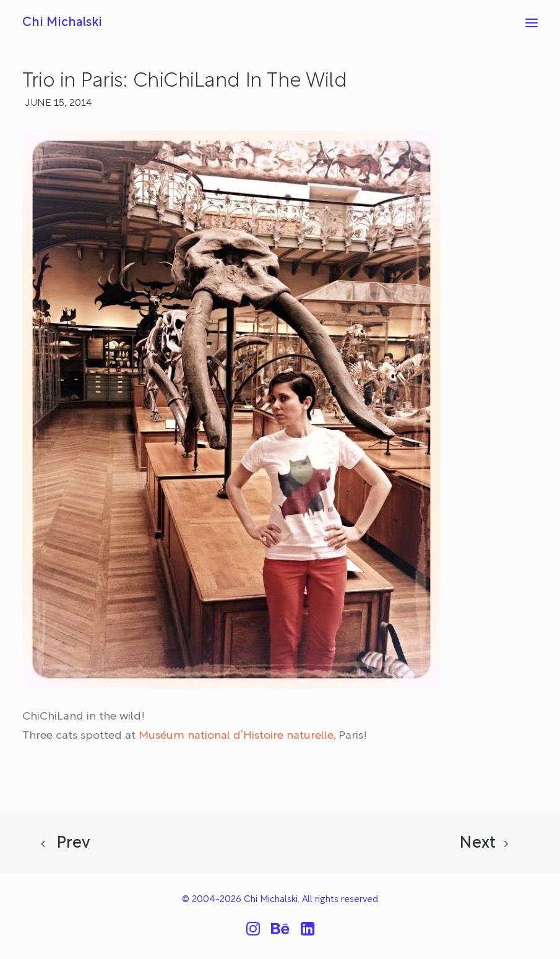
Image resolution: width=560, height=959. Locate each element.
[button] (532, 23)
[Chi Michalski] (62, 23)
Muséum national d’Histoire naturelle (236, 736)
